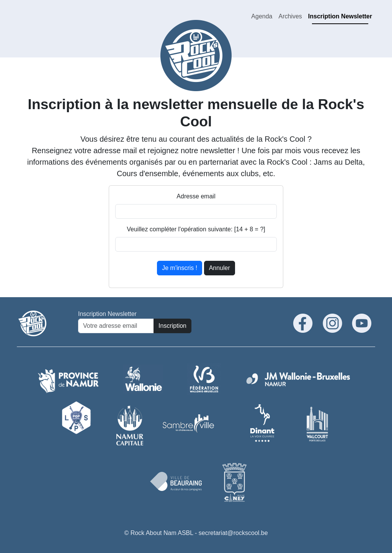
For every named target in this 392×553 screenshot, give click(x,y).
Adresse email (196, 196)
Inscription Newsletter (340, 16)
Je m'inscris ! (180, 268)
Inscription (172, 326)
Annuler (220, 268)
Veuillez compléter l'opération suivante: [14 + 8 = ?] (196, 229)
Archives (290, 16)
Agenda (262, 16)
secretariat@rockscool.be (233, 533)
